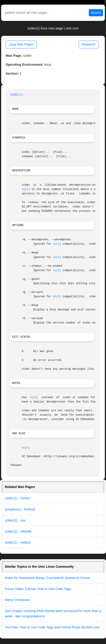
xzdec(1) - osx (15, 520)
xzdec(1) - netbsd (18, 542)
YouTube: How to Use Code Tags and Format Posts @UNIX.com (52, 627)
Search (96, 13)
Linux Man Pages (21, 44)
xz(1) (26, 189)
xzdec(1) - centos (17, 498)
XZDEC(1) (17, 95)
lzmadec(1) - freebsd (20, 509)
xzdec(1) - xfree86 (18, 531)
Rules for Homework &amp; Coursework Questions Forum (47, 578)
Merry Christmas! (17, 600)
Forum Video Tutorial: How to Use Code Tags (38, 589)
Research (89, 44)
